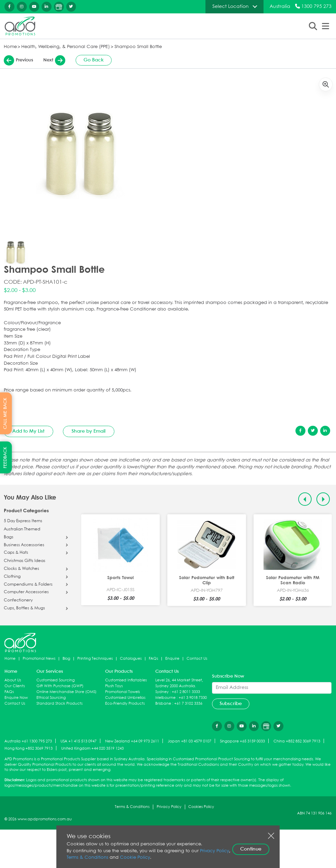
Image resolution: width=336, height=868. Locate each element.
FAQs (153, 659)
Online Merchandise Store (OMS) (66, 692)
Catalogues (131, 659)
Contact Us (197, 659)
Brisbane (163, 703)
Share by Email (88, 431)
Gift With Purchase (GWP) (60, 686)
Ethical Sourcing (51, 698)
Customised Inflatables (126, 680)
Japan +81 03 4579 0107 (189, 741)
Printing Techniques (95, 659)
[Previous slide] (305, 499)
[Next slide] (323, 499)
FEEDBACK (5, 458)
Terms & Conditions (132, 807)
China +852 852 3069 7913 (297, 741)
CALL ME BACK (5, 413)
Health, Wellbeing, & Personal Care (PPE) (66, 47)
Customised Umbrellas (125, 698)
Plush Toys (114, 686)
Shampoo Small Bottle (138, 47)
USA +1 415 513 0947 (79, 741)
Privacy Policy (169, 807)
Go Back (94, 60)
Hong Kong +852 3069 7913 (29, 748)
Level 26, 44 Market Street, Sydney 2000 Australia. (179, 683)
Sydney (162, 692)
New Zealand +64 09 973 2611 (132, 741)
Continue (251, 849)
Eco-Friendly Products (125, 703)
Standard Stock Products (59, 703)
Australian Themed (22, 529)
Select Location (231, 7)
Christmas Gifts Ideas (25, 561)
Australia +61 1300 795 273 (28, 741)
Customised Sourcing (55, 680)
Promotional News (39, 659)
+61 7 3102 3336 (188, 703)
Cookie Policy (135, 858)
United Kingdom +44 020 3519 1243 (92, 748)
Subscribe (231, 704)
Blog (66, 659)
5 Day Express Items (23, 521)
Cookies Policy (201, 807)
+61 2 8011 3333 (186, 692)
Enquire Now (16, 698)
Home (10, 47)
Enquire (172, 659)
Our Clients (15, 686)
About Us (13, 680)
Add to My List (28, 431)
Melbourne (165, 698)
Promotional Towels (122, 692)
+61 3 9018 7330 (193, 698)
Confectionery (18, 600)
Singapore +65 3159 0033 (242, 741)
